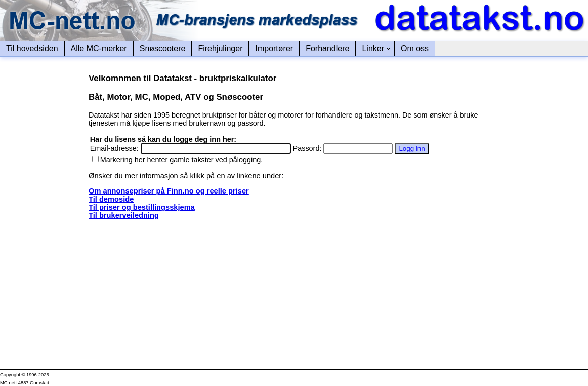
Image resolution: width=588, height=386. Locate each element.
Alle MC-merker (99, 48)
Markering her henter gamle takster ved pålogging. (178, 160)
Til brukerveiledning (124, 215)
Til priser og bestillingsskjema (142, 207)
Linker (373, 48)
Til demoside (111, 199)
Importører (274, 48)
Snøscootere (163, 48)
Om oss (415, 48)
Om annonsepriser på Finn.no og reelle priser (169, 191)
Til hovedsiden (32, 48)
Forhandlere (327, 48)
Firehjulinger (220, 48)
